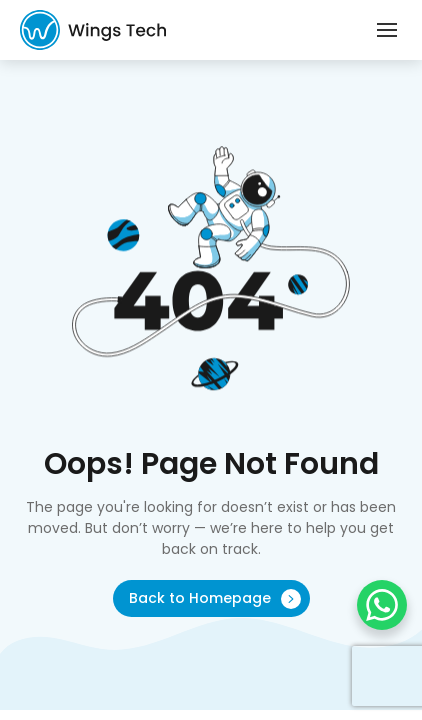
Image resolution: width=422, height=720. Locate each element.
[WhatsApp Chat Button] (382, 605)
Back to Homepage (215, 598)
